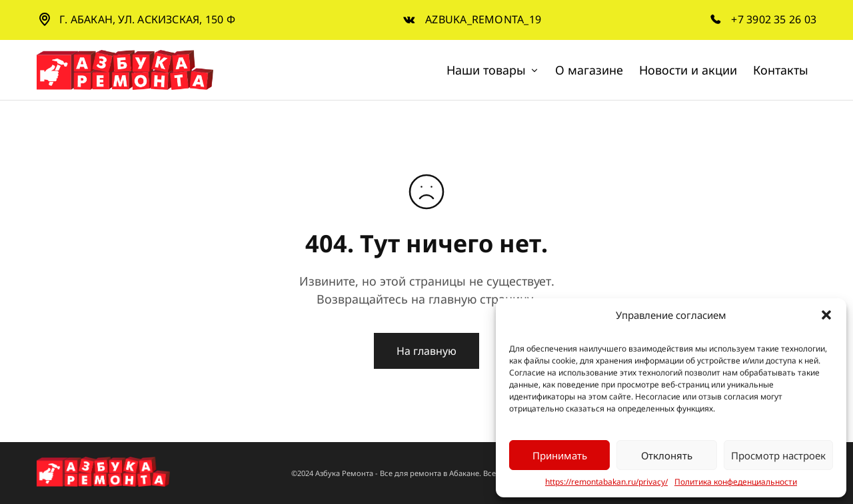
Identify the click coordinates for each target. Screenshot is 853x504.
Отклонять (667, 455)
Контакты (781, 70)
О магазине (589, 70)
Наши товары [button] (493, 70)
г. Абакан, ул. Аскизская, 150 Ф (147, 19)
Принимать (560, 455)
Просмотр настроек (778, 455)
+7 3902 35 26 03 (774, 20)
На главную (426, 351)
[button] (826, 315)
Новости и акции (688, 70)
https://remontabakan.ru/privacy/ (606, 482)
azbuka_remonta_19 (483, 20)
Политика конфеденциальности (736, 482)
